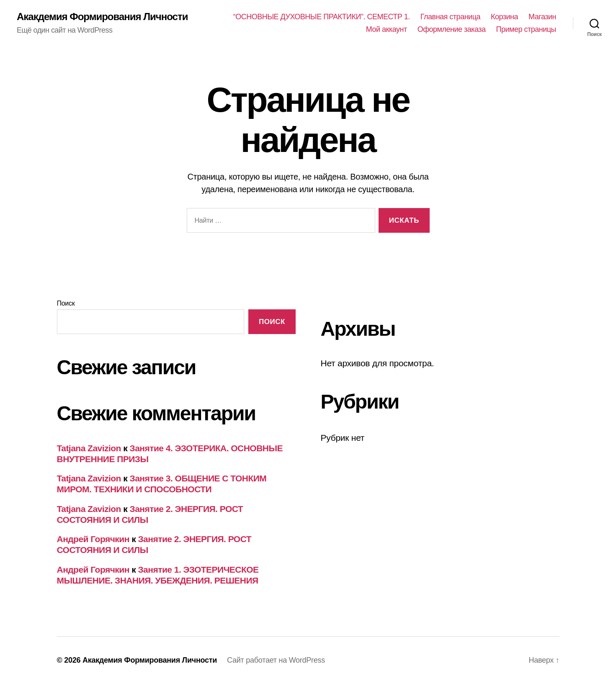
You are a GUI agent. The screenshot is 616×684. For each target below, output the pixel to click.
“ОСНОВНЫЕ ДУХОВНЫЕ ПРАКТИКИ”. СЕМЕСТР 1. (322, 17)
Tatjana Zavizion (89, 448)
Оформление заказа (452, 29)
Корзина (504, 17)
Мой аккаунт (387, 29)
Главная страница (450, 17)
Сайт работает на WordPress (276, 660)
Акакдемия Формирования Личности (102, 17)
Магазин (542, 17)
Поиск (66, 303)
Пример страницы (526, 29)
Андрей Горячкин (93, 539)
